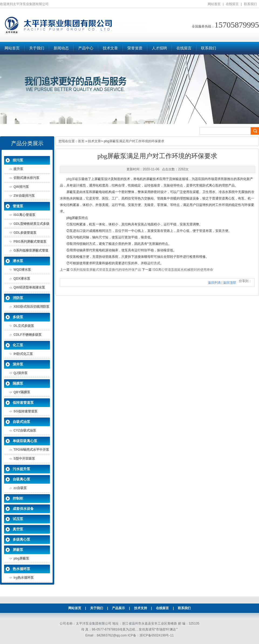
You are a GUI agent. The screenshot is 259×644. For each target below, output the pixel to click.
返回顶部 (230, 283)
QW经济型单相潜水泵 (29, 287)
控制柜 (18, 498)
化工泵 (18, 345)
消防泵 (18, 298)
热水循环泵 (21, 569)
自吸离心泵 (21, 479)
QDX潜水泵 (22, 279)
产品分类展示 (27, 143)
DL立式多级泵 (24, 326)
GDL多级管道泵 (25, 233)
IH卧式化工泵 (23, 354)
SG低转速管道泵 (25, 411)
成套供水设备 (23, 509)
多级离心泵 (21, 539)
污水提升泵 (21, 469)
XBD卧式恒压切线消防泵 (31, 307)
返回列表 (214, 283)
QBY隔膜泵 (22, 392)
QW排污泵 (21, 187)
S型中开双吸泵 (24, 459)
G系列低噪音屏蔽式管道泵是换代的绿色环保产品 (106, 270)
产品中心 (86, 48)
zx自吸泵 (20, 488)
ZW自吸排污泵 (24, 196)
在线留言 (232, 4)
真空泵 (18, 529)
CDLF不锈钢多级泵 (28, 335)
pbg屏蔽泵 (21, 558)
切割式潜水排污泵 (26, 178)
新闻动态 (61, 48)
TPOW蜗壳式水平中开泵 (31, 450)
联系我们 (250, 4)
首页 (81, 141)
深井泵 (18, 364)
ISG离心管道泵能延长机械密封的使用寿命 (183, 270)
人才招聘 (159, 48)
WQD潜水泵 (22, 270)
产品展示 (118, 608)
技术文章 (110, 48)
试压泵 (18, 519)
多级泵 (18, 317)
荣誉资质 (135, 48)
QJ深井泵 (21, 373)
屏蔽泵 (18, 550)
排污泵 (18, 160)
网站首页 (214, 4)
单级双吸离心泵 (25, 441)
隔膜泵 (18, 383)
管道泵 (18, 206)
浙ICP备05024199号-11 (157, 635)
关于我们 (37, 48)
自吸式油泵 (21, 422)
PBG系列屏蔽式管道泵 (30, 242)
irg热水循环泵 (24, 578)
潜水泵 (18, 261)
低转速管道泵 (23, 403)
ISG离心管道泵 (24, 215)
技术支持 (141, 608)
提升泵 (18, 169)
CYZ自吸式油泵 (25, 431)
